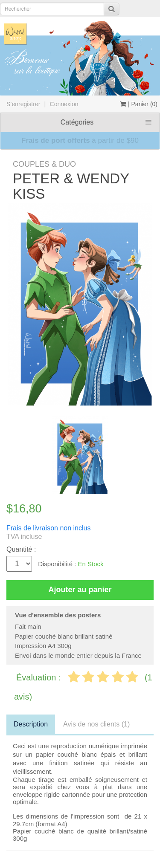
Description (31, 724)
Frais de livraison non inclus (48, 528)
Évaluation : (40, 677)
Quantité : (21, 549)
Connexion (64, 104)
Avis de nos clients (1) (96, 724)
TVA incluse (24, 537)
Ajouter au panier (80, 590)
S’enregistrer (23, 104)
